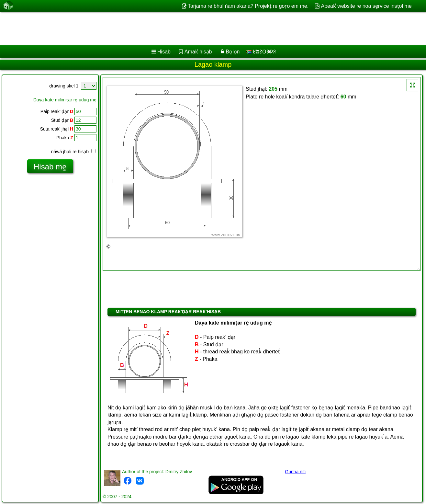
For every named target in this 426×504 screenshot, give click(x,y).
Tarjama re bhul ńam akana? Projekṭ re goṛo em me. (248, 6)
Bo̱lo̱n (233, 52)
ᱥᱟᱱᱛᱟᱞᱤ (261, 52)
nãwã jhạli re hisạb (73, 152)
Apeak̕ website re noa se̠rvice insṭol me (366, 6)
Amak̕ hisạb (198, 52)
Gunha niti (295, 472)
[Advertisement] (196, 29)
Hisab (164, 52)
